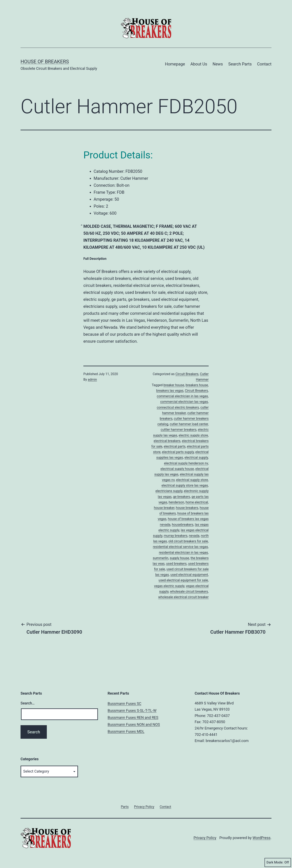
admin (92, 380)
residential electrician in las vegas (183, 553)
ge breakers (182, 497)
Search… (28, 703)
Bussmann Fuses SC (124, 704)
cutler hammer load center (189, 424)
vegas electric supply (169, 586)
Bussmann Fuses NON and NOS (134, 724)
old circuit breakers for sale (188, 541)
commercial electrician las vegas (184, 402)
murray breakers (176, 536)
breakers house (197, 385)
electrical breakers (167, 441)
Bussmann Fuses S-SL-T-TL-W (132, 711)
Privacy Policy (205, 838)
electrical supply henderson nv (186, 463)
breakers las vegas (170, 391)
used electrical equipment (189, 575)
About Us (199, 64)
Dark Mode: (278, 862)
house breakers (187, 508)
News (218, 64)
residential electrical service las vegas (180, 547)
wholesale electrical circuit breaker (184, 597)
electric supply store (193, 435)
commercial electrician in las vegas (182, 396)
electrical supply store (192, 480)
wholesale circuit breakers (189, 591)
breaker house (174, 385)
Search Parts (240, 64)
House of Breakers (45, 62)
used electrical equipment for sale (183, 580)
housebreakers (183, 525)
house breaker (164, 508)
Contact (264, 64)
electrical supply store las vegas (185, 485)
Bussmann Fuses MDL (126, 731)
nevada (194, 536)
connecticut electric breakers (178, 407)
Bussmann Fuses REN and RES (133, 717)
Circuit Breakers (187, 374)
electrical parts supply (178, 452)
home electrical (197, 502)
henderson (176, 502)
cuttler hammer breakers (178, 430)
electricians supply (169, 491)
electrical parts (175, 446)
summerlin (161, 558)
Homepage (175, 64)
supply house (179, 558)
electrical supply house (177, 469)
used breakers (176, 564)
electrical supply (196, 457)
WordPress (262, 838)
